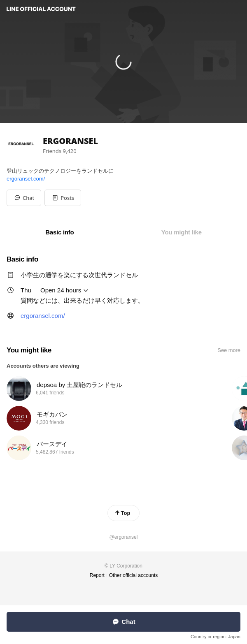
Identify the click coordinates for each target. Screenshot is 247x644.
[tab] (59, 232)
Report (97, 575)
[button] (63, 198)
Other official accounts (134, 575)
